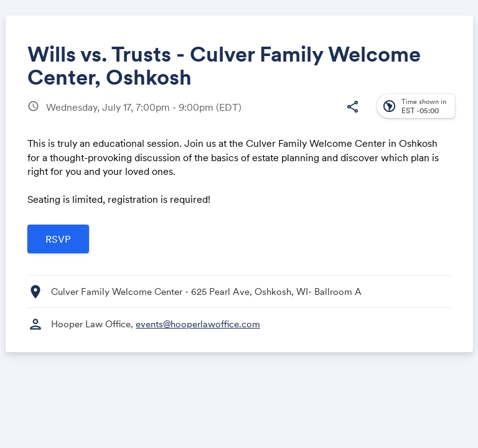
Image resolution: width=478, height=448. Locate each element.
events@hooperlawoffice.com (198, 324)
